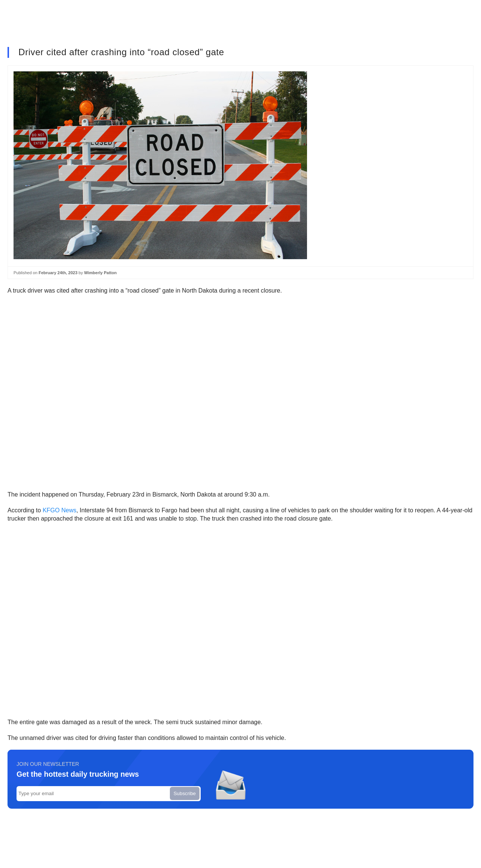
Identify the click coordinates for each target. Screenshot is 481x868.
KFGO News (59, 510)
